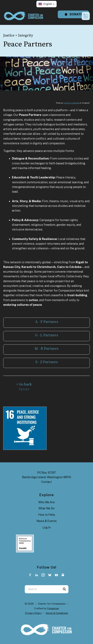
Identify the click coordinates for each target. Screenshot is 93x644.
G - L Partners (47, 335)
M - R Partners (47, 349)
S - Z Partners (47, 362)
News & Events (47, 521)
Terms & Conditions (57, 613)
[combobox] (43, 589)
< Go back (24, 384)
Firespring (53, 608)
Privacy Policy (33, 613)
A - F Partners (46, 322)
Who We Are (46, 502)
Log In (47, 527)
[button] (46, 4)
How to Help (47, 515)
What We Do (46, 508)
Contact (46, 482)
